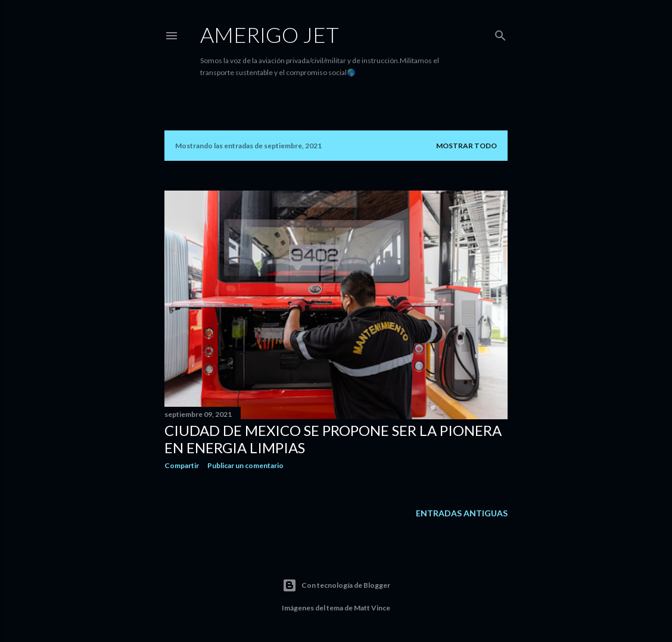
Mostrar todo (466, 146)
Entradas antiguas (462, 513)
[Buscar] (500, 33)
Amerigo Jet (270, 35)
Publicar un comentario (245, 465)
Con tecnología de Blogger (336, 585)
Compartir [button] (182, 465)
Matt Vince (372, 608)
